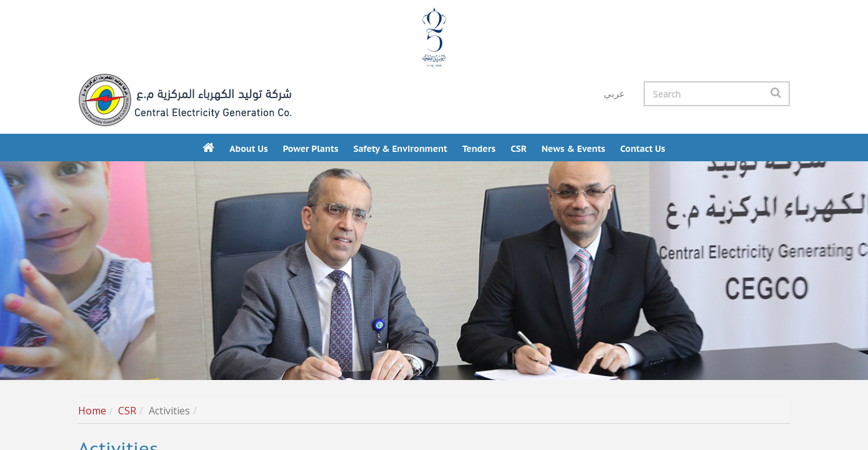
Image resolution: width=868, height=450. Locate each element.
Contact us (643, 149)
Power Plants (311, 149)
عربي (614, 94)
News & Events (574, 149)
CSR (519, 149)
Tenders (479, 149)
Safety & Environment (400, 149)
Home (92, 411)
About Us (248, 149)
